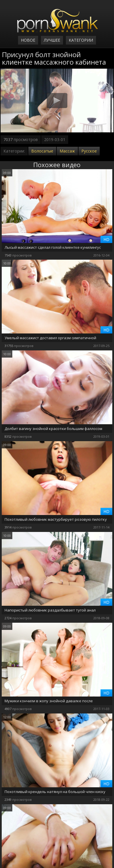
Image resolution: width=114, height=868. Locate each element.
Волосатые (42, 151)
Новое (28, 40)
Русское (89, 151)
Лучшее (52, 40)
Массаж (67, 151)
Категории (81, 40)
